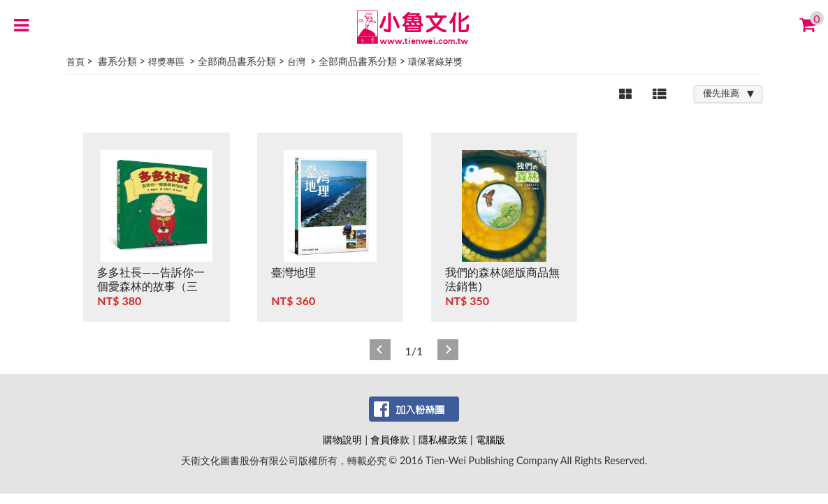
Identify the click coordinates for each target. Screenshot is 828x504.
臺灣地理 (293, 272)
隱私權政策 (443, 439)
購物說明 (342, 439)
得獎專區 (166, 61)
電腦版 (491, 439)
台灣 (296, 61)
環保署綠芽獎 (435, 61)
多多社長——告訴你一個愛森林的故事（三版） (151, 286)
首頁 (75, 61)
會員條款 (390, 439)
